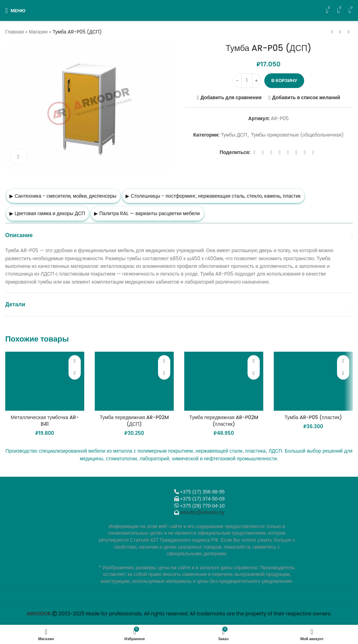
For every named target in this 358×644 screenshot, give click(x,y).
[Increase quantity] (256, 81)
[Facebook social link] (255, 152)
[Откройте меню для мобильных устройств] (15, 10)
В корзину (284, 80)
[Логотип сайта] (179, 10)
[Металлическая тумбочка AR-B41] (45, 381)
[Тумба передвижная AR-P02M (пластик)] (224, 381)
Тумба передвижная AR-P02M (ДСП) (134, 421)
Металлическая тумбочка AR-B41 (45, 421)
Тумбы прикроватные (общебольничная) (297, 135)
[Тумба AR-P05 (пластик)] (313, 381)
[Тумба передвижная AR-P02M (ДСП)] (134, 381)
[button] (75, 374)
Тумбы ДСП (234, 135)
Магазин (38, 32)
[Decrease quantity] (237, 81)
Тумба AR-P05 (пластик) (313, 417)
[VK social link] (296, 152)
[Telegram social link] (305, 152)
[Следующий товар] (349, 32)
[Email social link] (271, 152)
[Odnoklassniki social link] (280, 152)
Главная (15, 32)
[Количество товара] (247, 81)
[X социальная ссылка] (263, 152)
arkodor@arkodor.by (202, 512)
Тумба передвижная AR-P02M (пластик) (224, 421)
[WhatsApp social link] (288, 152)
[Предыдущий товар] (332, 32)
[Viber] (313, 152)
